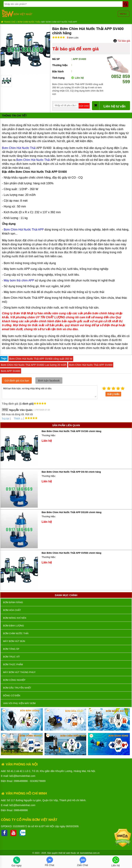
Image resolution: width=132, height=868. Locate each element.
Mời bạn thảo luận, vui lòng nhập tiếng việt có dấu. (50, 392)
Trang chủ (8, 22)
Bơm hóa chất (12, 610)
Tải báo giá (122, 41)
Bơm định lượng (14, 626)
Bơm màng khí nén (15, 618)
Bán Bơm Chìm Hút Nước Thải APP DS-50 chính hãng (71, 472)
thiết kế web (64, 853)
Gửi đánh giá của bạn (17, 381)
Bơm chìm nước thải (29, 22)
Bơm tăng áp (11, 649)
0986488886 (21, 781)
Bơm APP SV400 (11, 371)
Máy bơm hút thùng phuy (19, 672)
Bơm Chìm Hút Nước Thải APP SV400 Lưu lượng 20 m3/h (34, 365)
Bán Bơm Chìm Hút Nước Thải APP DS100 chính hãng (72, 512)
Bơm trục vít (11, 657)
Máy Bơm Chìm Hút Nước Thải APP (59, 22)
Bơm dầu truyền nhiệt (17, 688)
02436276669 (38, 781)
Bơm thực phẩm (13, 664)
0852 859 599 (118, 76)
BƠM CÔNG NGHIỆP (14, 680)
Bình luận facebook (49, 381)
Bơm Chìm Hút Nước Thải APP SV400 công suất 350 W (41, 359)
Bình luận (73, 38)
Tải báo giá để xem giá (76, 49)
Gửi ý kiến (113, 394)
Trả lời (5, 419)
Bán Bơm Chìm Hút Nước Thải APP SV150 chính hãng (71, 431)
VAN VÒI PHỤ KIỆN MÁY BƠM (19, 703)
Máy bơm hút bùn (14, 641)
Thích (16, 418)
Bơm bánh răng (13, 602)
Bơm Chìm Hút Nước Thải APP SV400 (91, 365)
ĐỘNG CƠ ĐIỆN (12, 696)
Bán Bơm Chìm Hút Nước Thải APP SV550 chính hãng (71, 553)
